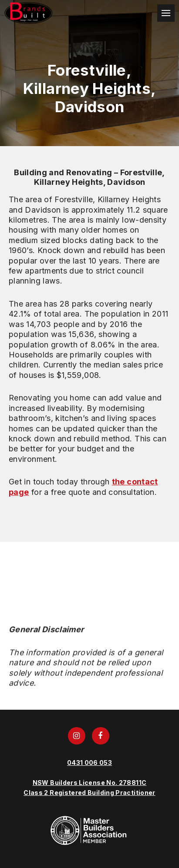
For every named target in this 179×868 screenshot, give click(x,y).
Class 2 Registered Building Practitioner (89, 793)
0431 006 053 (89, 763)
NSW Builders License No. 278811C (90, 783)
